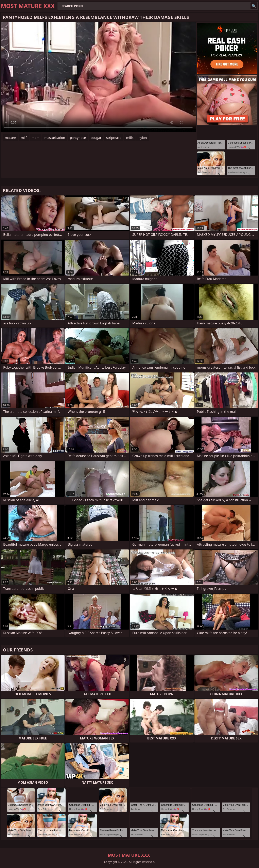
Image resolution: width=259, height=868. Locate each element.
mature (10, 138)
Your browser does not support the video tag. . (98, 77)
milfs (130, 138)
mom (36, 138)
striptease (114, 138)
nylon (143, 138)
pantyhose (78, 138)
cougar (96, 138)
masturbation (55, 138)
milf (24, 138)
